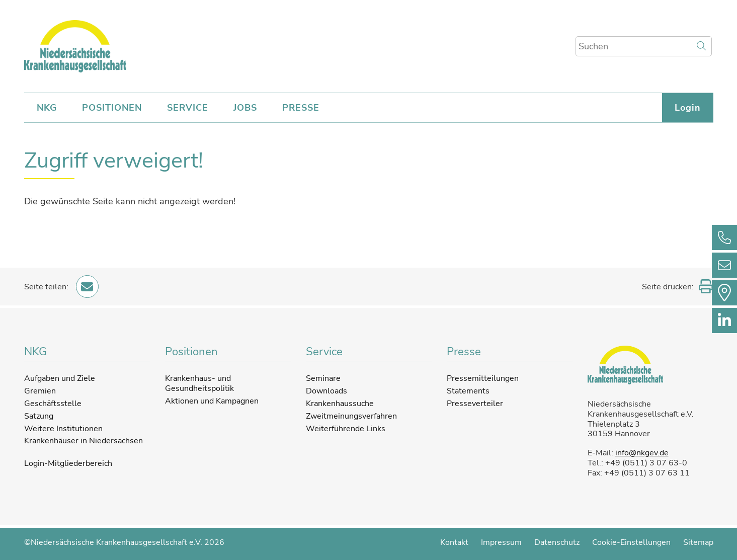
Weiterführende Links (346, 429)
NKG (47, 108)
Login (688, 108)
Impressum (501, 542)
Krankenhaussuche (340, 404)
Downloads (326, 391)
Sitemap (698, 542)
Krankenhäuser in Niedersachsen (84, 441)
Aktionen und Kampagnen (212, 401)
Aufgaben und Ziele (60, 378)
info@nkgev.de (642, 453)
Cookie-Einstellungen (631, 542)
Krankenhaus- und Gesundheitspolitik (199, 383)
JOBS (245, 108)
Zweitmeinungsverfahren (351, 416)
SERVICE (188, 108)
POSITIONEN (112, 108)
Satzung (39, 416)
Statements (468, 391)
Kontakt (454, 542)
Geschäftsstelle (53, 404)
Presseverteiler (475, 404)
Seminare (323, 378)
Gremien (40, 391)
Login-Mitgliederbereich (68, 464)
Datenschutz (557, 542)
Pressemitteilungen (483, 378)
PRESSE (301, 108)
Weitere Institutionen (63, 429)
